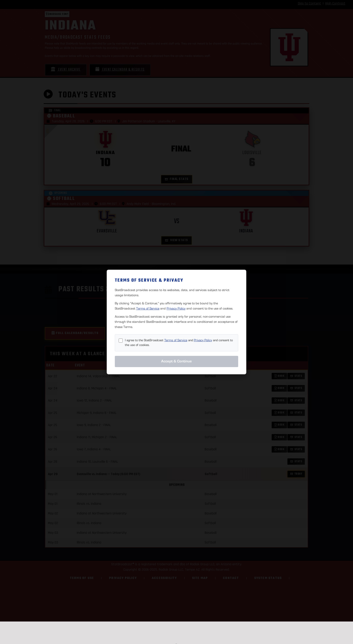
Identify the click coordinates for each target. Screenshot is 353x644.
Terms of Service (148, 309)
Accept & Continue (176, 361)
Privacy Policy (176, 309)
